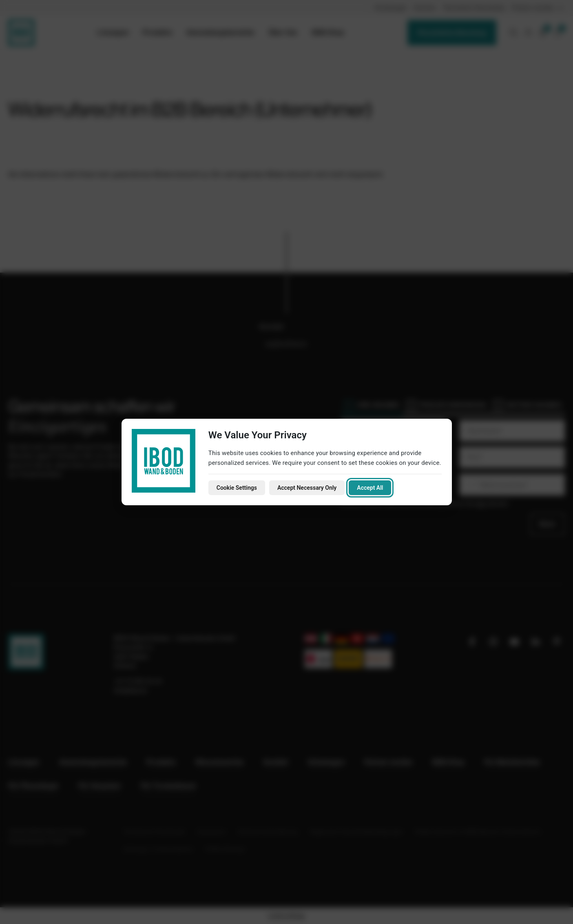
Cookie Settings (237, 488)
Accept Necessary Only (307, 488)
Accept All (370, 488)
